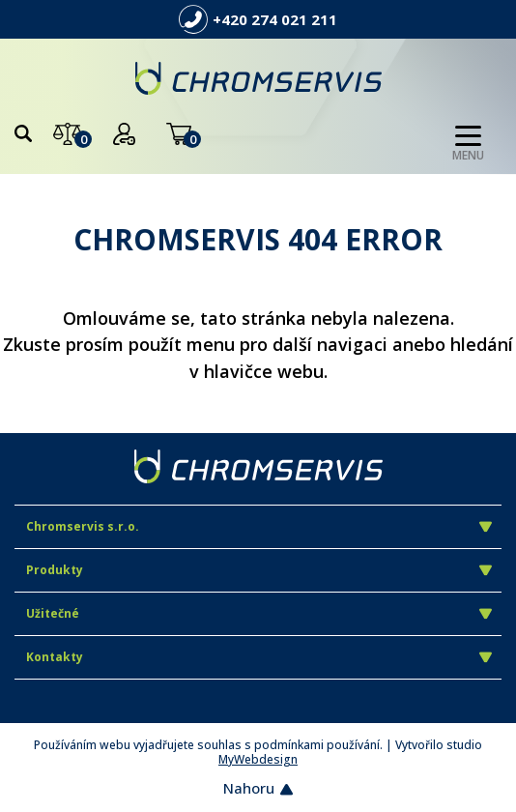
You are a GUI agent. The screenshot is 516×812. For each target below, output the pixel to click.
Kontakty (259, 657)
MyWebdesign (258, 759)
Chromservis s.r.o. (259, 526)
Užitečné (259, 613)
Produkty (259, 570)
